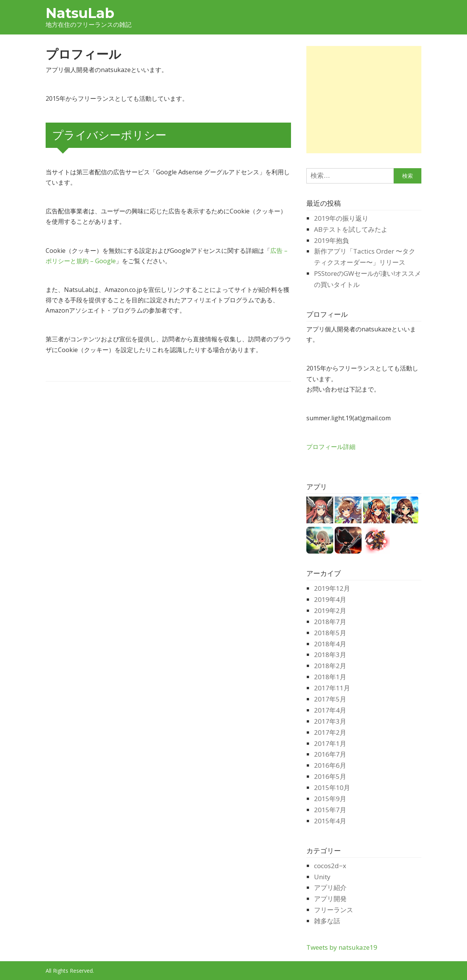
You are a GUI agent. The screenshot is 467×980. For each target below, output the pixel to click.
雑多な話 (327, 921)
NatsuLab (80, 13)
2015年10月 (332, 787)
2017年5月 (330, 699)
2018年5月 (330, 633)
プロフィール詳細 (331, 447)
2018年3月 (330, 655)
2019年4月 (330, 599)
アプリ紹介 (330, 887)
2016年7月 (330, 754)
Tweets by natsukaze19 (342, 947)
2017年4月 (330, 710)
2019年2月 (330, 610)
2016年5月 (330, 776)
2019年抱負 (331, 240)
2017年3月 (330, 721)
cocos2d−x (330, 866)
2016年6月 (330, 765)
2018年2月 (330, 666)
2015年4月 (330, 821)
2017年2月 (330, 732)
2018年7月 (330, 622)
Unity (322, 877)
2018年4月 (330, 644)
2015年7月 (330, 810)
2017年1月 (330, 743)
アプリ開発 (330, 899)
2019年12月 (332, 588)
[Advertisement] (371, 100)
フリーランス (334, 910)
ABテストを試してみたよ (351, 229)
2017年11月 (332, 688)
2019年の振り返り (341, 218)
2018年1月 (330, 677)
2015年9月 (330, 799)
